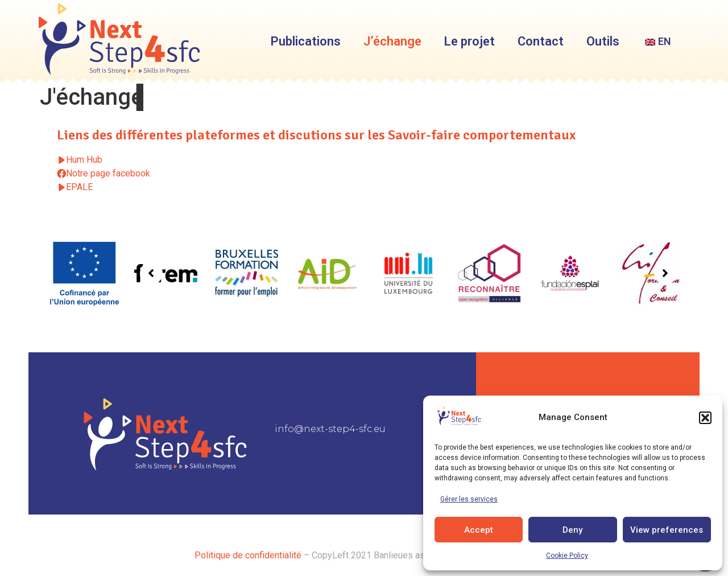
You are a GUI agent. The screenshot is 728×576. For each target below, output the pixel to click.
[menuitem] (657, 42)
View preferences (667, 530)
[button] (705, 418)
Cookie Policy (567, 556)
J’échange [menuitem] (392, 41)
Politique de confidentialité (248, 555)
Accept (479, 530)
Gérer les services (469, 499)
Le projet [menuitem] (470, 41)
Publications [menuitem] (306, 41)
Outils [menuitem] (603, 41)
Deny (572, 530)
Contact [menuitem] (541, 41)
